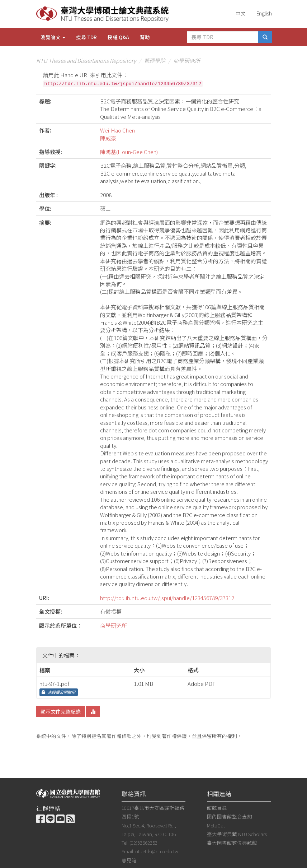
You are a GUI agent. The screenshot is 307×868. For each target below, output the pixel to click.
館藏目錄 (217, 808)
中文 (241, 13)
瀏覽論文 (53, 37)
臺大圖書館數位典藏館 (232, 843)
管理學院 (155, 61)
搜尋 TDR (86, 37)
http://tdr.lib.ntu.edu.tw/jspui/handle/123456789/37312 (167, 598)
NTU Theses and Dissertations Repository (86, 61)
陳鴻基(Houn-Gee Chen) (129, 152)
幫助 (145, 37)
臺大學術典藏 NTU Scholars (237, 834)
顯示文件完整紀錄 (61, 711)
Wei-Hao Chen (117, 130)
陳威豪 (108, 138)
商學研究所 (187, 61)
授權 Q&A (118, 37)
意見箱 (129, 860)
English (264, 13)
